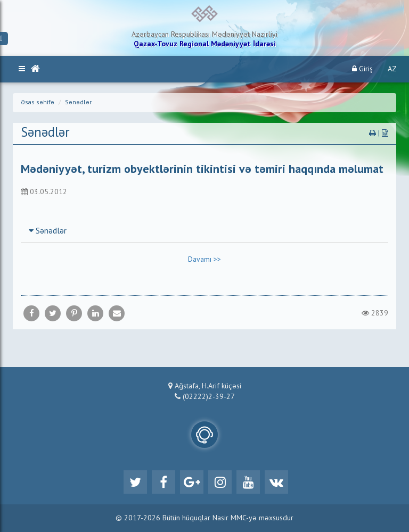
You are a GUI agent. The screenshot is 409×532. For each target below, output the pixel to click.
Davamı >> (204, 260)
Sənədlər (78, 103)
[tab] (204, 231)
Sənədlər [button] (48, 231)
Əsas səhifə (38, 103)
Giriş (362, 69)
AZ (392, 69)
